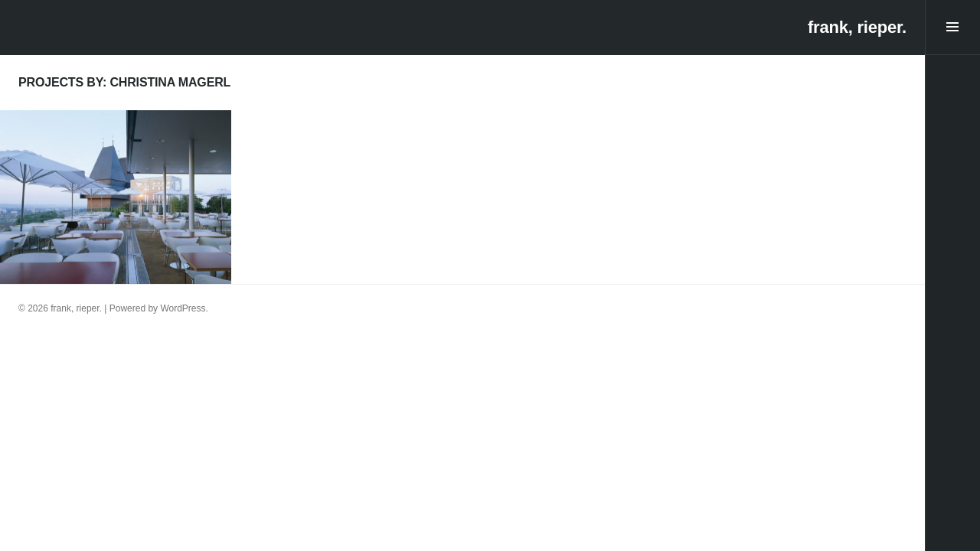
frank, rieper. (857, 27)
